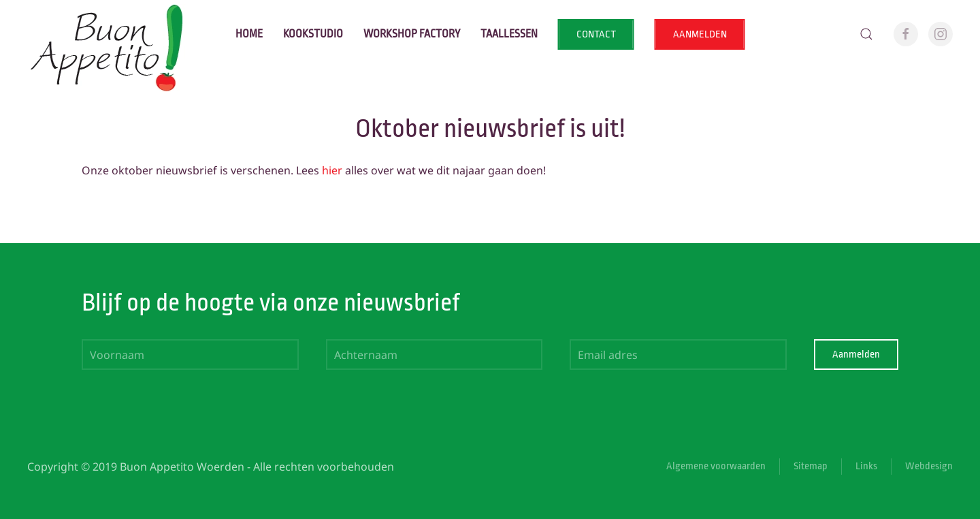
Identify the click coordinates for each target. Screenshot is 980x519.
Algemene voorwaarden (716, 466)
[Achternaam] (435, 355)
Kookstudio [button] (313, 34)
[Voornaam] (190, 355)
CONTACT (596, 34)
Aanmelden (856, 355)
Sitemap (811, 466)
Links (866, 466)
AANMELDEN (700, 34)
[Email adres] (678, 355)
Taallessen (509, 34)
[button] (866, 34)
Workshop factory (412, 34)
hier (332, 170)
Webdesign (929, 466)
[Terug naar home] (110, 34)
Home (249, 34)
